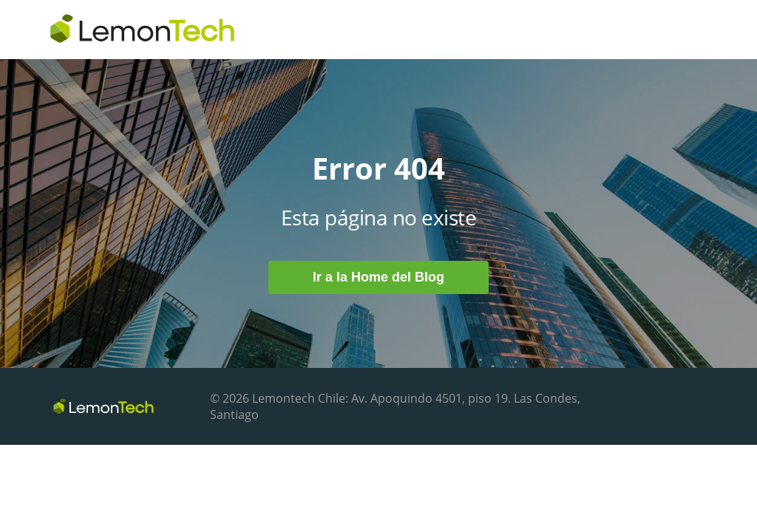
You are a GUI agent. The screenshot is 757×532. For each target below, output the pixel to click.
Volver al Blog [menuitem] (669, 407)
